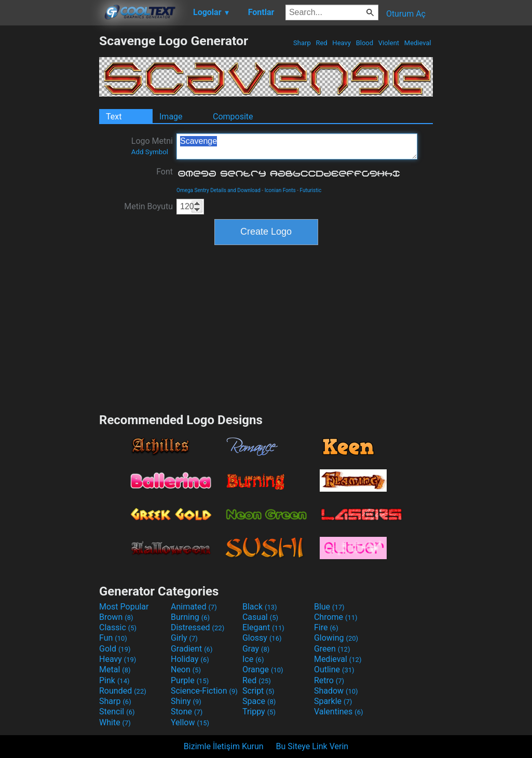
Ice (253, 659)
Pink (114, 680)
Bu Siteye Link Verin (312, 746)
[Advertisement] (49, 189)
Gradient (192, 649)
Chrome (336, 617)
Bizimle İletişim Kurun (224, 746)
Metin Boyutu (148, 206)
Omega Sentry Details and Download (219, 190)
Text (114, 117)
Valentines (339, 712)
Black (260, 607)
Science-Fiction (204, 691)
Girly (184, 638)
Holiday (190, 659)
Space (259, 701)
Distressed (197, 627)
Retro (329, 680)
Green (332, 649)
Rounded (123, 691)
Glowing (336, 638)
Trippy (259, 712)
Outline (334, 669)
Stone (187, 712)
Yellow (190, 722)
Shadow (336, 691)
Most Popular (124, 607)
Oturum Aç (406, 14)
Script (258, 691)
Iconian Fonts (280, 190)
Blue (329, 607)
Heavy (342, 43)
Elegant (263, 627)
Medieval (418, 43)
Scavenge (297, 146)
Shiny (186, 701)
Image (171, 117)
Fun (113, 638)
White (115, 722)
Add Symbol (150, 152)
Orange (263, 669)
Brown (116, 617)
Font (165, 172)
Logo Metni (152, 146)
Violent (389, 43)
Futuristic (311, 190)
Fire (326, 627)
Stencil (117, 712)
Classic (118, 627)
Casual (260, 617)
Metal (115, 669)
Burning (190, 617)
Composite (233, 117)
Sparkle (333, 701)
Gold (115, 649)
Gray (256, 649)
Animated (194, 607)
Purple (190, 680)
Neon (186, 669)
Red (322, 43)
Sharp (302, 43)
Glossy (262, 638)
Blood (364, 43)
